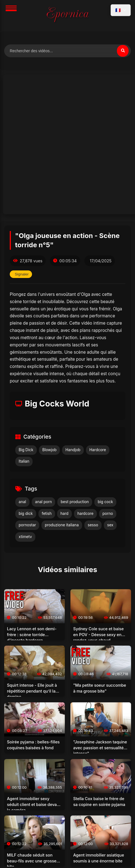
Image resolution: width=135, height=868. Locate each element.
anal (22, 502)
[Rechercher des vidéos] (67, 51)
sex (110, 525)
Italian (24, 461)
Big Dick (26, 450)
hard (64, 513)
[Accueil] (68, 16)
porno (108, 513)
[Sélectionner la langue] (121, 10)
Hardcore (98, 450)
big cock (105, 502)
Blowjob (49, 450)
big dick (26, 513)
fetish (47, 513)
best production (75, 502)
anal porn (43, 502)
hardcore (85, 513)
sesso (93, 525)
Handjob (73, 450)
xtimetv (25, 537)
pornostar (27, 525)
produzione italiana (62, 525)
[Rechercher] (123, 51)
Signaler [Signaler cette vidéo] (22, 274)
